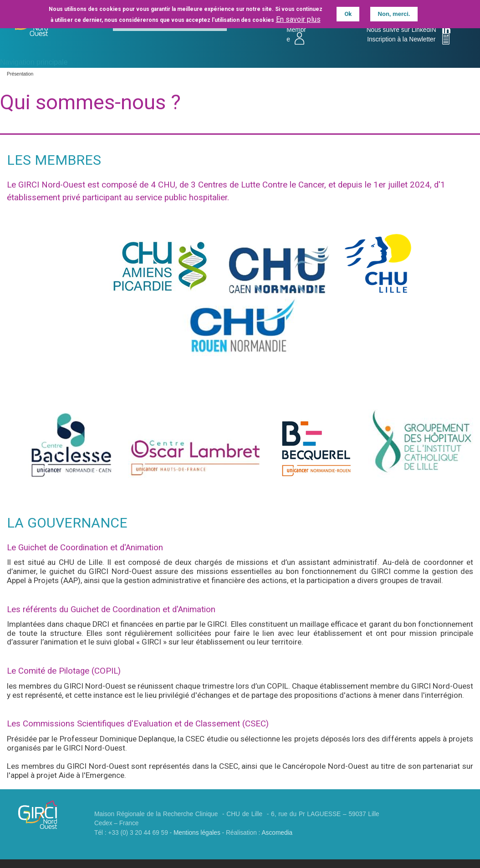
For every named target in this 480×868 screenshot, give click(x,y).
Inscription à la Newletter (403, 39)
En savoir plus (298, 18)
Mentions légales (197, 833)
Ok (348, 13)
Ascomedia (277, 833)
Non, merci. (394, 13)
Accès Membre (298, 30)
